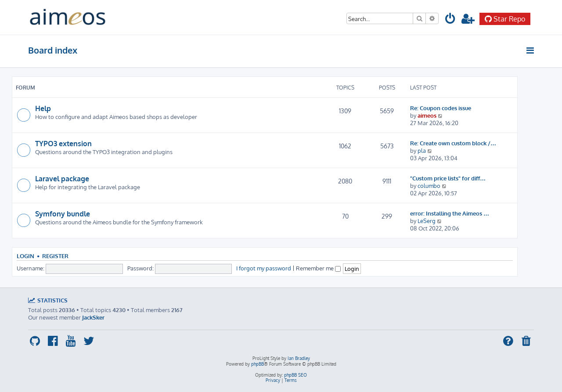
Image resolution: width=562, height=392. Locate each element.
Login (25, 256)
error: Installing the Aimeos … (450, 213)
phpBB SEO (295, 375)
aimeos (427, 115)
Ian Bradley (299, 358)
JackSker (93, 317)
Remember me (318, 268)
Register (55, 256)
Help (43, 108)
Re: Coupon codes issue (441, 108)
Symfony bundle (63, 214)
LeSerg (427, 221)
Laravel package (62, 179)
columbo (429, 185)
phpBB (258, 364)
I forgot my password (264, 268)
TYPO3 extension (63, 144)
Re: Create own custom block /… (453, 143)
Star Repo (505, 19)
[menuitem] (450, 20)
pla (422, 150)
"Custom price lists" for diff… (448, 178)
